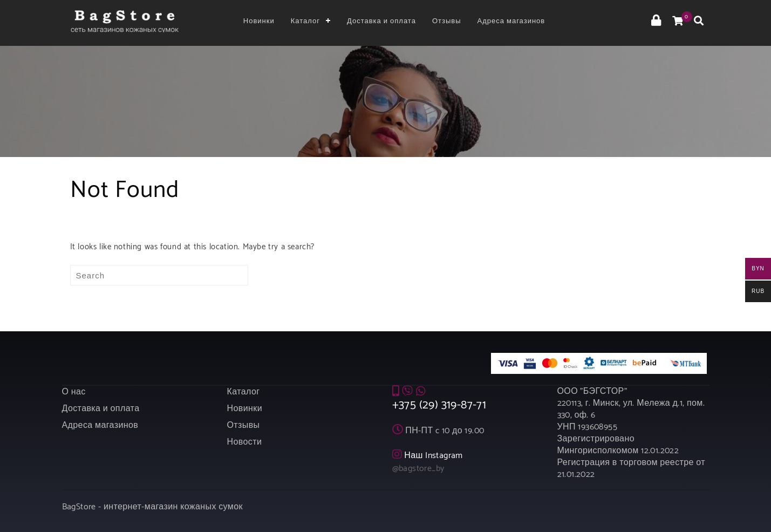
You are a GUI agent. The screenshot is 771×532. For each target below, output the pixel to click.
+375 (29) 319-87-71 (439, 403)
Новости (245, 439)
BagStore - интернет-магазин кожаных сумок (152, 504)
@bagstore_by (418, 466)
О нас (74, 389)
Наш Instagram (434, 453)
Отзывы (447, 21)
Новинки (259, 21)
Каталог (305, 21)
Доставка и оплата (381, 21)
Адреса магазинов (511, 21)
